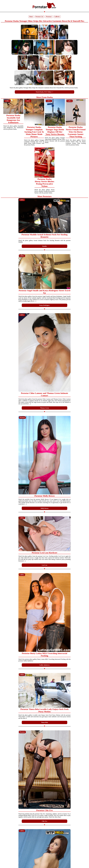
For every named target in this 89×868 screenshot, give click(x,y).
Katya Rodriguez (45, 305)
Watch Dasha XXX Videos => (44, 92)
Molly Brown (44, 508)
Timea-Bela (45, 722)
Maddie (44, 246)
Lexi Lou (44, 565)
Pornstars (49, 17)
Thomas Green (44, 408)
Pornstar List (39, 17)
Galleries (57, 17)
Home (31, 17)
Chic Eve (44, 821)
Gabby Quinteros (44, 665)
